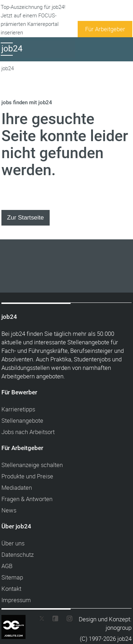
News (9, 510)
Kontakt (11, 589)
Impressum (16, 600)
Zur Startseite (26, 217)
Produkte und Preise (27, 476)
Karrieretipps (18, 409)
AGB (7, 566)
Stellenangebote (22, 420)
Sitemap (12, 577)
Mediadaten (17, 487)
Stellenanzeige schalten (32, 465)
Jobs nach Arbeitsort (28, 432)
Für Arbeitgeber (105, 29)
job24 (8, 68)
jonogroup (119, 628)
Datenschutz (18, 554)
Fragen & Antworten (27, 499)
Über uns (13, 543)
